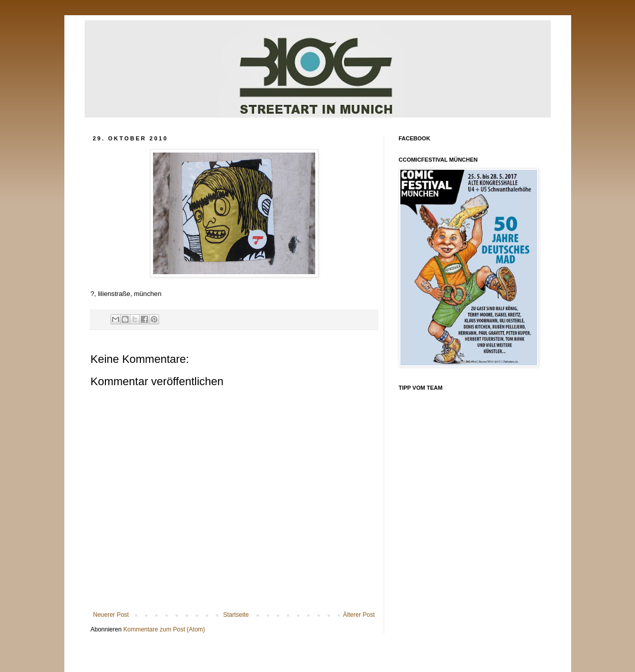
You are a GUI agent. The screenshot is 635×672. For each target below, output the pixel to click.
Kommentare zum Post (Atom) (164, 629)
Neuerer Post (111, 615)
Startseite (236, 615)
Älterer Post (359, 615)
